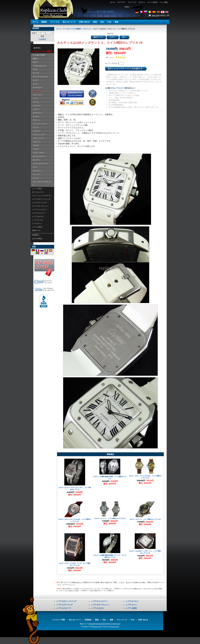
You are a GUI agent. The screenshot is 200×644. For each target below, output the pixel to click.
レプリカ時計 (37, 189)
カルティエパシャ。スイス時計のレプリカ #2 (145, 519)
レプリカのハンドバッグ (41, 199)
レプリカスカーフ (39, 213)
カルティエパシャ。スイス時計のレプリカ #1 (110, 518)
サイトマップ (122, 620)
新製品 (44, 22)
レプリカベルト (38, 220)
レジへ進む (164, 2)
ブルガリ (36, 145)
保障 (111, 620)
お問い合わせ (84, 22)
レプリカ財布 (37, 227)
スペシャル (55, 22)
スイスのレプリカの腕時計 (72, 29)
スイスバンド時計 (59, 620)
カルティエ (87, 29)
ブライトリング (38, 138)
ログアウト (121, 2)
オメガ (35, 80)
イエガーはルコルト (39, 66)
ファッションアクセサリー (42, 196)
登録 (116, 22)
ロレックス (36, 174)
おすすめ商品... (38, 239)
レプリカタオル (38, 217)
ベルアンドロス (38, 153)
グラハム (36, 102)
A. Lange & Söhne (39, 55)
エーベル (36, 73)
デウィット (36, 120)
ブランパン (36, 142)
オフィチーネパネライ (40, 77)
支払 (102, 22)
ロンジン (36, 178)
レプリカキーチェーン (40, 206)
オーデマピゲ (37, 87)
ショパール (36, 106)
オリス (35, 84)
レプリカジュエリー (40, 210)
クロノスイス (37, 95)
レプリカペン (37, 223)
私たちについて (69, 22)
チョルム (36, 116)
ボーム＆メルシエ (39, 156)
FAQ (109, 22)
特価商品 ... (36, 235)
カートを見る (152, 2)
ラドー (35, 167)
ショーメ (36, 109)
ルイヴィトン (37, 171)
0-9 (119, 624)
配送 (95, 22)
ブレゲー (36, 149)
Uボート (35, 62)
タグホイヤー (37, 113)
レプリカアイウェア (40, 203)
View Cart (155, 15)
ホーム (113, 2)
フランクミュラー (39, 135)
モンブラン (36, 160)
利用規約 (88, 620)
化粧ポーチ (36, 230)
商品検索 (36, 28)
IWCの (35, 58)
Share (127, 7)
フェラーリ (36, 131)
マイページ (132, 2)
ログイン (142, 2)
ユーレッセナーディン (40, 163)
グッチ (35, 98)
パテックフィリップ (39, 124)
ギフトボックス (38, 192)
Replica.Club (97, 627)
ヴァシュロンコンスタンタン (42, 183)
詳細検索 (42, 39)
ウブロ (35, 69)
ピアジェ (36, 127)
